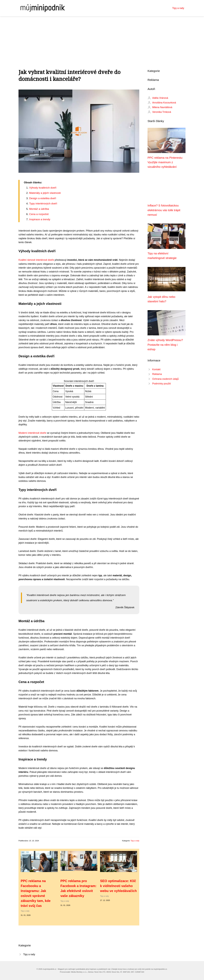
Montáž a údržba (39, 209)
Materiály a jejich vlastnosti (45, 193)
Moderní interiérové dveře (32, 433)
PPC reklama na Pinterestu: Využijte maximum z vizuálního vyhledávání (165, 162)
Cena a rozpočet (39, 214)
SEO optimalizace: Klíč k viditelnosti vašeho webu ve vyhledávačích (118, 886)
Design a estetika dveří (43, 198)
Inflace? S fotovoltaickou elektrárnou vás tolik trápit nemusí (164, 210)
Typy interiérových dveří (43, 204)
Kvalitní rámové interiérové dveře (36, 260)
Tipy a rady (178, 8)
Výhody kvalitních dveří (43, 188)
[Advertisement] (102, 37)
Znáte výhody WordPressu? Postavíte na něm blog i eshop (165, 345)
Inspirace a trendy (40, 219)
